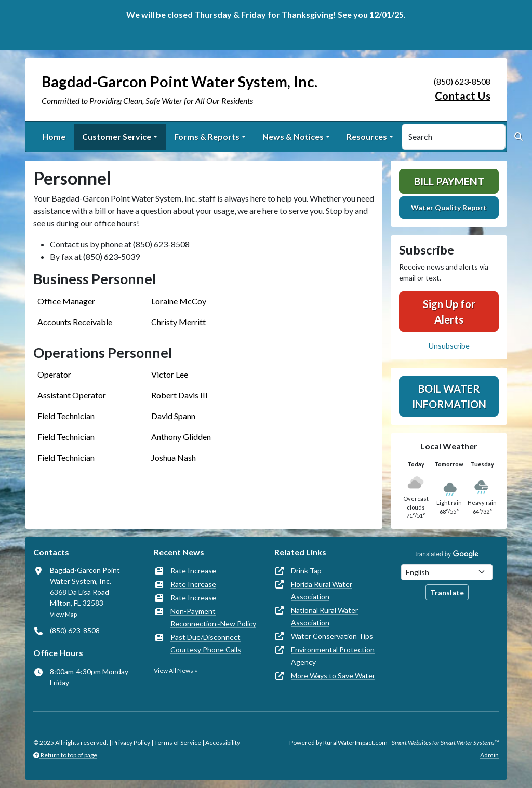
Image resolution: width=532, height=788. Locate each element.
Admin (489, 755)
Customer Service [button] (117, 136)
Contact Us (463, 96)
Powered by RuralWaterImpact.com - (394, 743)
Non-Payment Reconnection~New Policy (213, 617)
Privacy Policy (131, 743)
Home (54, 136)
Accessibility (223, 743)
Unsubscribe (449, 346)
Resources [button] (367, 136)
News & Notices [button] (293, 136)
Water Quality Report (449, 208)
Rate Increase (193, 571)
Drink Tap (306, 571)
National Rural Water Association (324, 616)
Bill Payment (449, 181)
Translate (447, 592)
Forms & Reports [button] (207, 136)
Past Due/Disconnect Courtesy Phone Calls (206, 643)
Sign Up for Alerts (449, 312)
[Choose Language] (447, 572)
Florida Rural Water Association (322, 590)
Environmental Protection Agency (333, 656)
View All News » (176, 670)
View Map (63, 614)
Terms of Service (178, 743)
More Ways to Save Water (333, 676)
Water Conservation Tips (332, 636)
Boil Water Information (449, 396)
